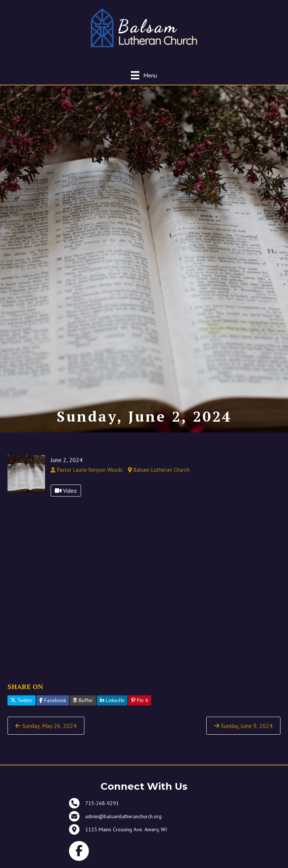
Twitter (22, 700)
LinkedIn (112, 700)
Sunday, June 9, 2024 (243, 726)
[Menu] (144, 75)
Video (66, 491)
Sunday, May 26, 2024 (46, 726)
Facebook (53, 700)
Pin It (140, 700)
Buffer (83, 700)
